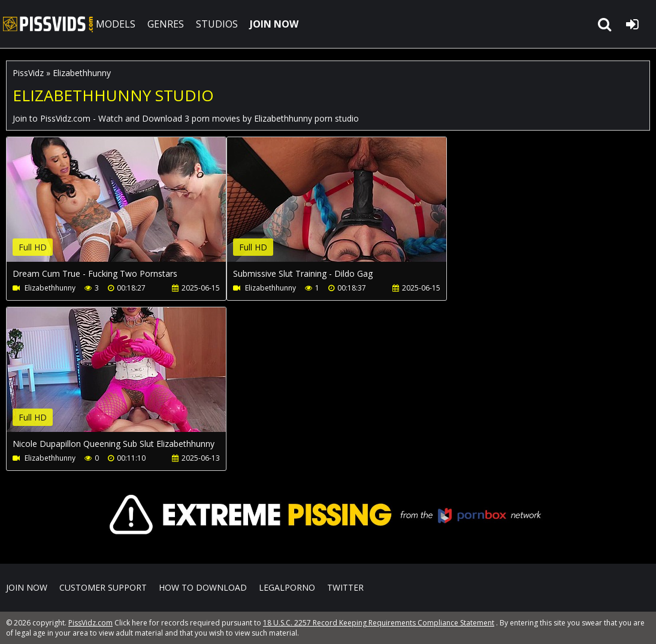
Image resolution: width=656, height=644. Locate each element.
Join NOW (27, 587)
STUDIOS (217, 24)
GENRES (166, 24)
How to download (203, 587)
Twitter (345, 587)
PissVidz (28, 73)
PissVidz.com (48, 24)
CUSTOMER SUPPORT (103, 587)
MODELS (116, 24)
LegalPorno (287, 587)
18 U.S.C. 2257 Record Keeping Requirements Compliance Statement (379, 623)
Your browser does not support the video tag (132, 208)
